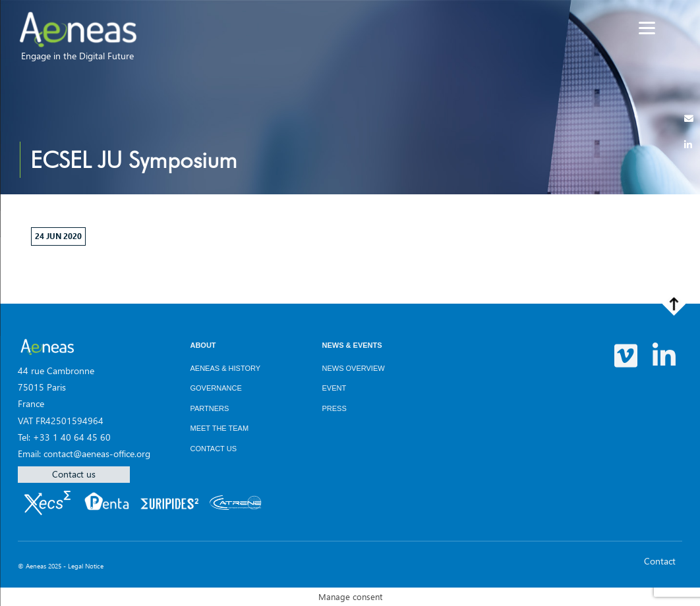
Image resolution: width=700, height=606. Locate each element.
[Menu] (647, 28)
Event (334, 388)
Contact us (74, 474)
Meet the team (219, 428)
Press (334, 408)
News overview (353, 368)
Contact (660, 561)
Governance (216, 388)
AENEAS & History (225, 368)
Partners (209, 408)
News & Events (352, 345)
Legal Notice (86, 566)
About (203, 345)
